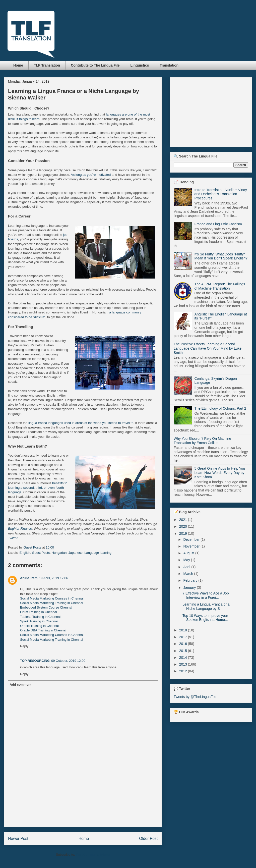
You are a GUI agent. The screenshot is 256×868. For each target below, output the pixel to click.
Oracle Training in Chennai (39, 626)
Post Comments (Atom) (93, 855)
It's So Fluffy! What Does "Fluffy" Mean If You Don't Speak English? (221, 256)
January (190, 587)
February (191, 580)
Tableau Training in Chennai (40, 617)
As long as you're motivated (91, 175)
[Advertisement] (83, 815)
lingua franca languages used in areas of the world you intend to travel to (81, 423)
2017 (184, 637)
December (192, 539)
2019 (184, 533)
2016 (184, 644)
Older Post (148, 838)
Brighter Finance (20, 529)
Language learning (98, 553)
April (187, 567)
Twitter (13, 538)
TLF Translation (47, 65)
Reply (24, 646)
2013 (184, 664)
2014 (184, 658)
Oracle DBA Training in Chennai (43, 630)
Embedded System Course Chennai (46, 607)
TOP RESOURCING (35, 661)
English (25, 553)
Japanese (76, 553)
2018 (184, 630)
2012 (184, 671)
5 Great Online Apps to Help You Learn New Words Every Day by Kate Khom (220, 473)
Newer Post (18, 838)
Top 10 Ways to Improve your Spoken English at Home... (205, 618)
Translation (169, 65)
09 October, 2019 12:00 (68, 661)
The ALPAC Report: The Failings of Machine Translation (220, 286)
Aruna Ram (29, 578)
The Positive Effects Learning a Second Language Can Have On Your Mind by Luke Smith (208, 348)
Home (18, 65)
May (187, 560)
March (189, 574)
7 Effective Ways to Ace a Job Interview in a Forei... (206, 595)
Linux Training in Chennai (39, 612)
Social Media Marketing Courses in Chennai (52, 598)
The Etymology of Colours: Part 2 (220, 408)
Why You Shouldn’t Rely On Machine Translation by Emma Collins (202, 441)
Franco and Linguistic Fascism (218, 224)
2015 (184, 651)
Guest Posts (41, 553)
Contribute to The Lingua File (95, 65)
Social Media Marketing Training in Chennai (52, 603)
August (189, 553)
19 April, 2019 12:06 (53, 578)
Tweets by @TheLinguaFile (195, 697)
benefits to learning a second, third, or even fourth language (38, 488)
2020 (184, 526)
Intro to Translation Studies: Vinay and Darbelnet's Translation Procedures (221, 194)
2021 (184, 520)
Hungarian (59, 553)
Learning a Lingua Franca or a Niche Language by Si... (206, 606)
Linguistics (140, 65)
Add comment (21, 685)
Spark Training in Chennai (39, 621)
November (192, 546)
